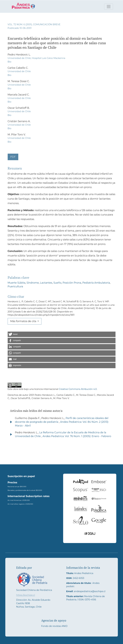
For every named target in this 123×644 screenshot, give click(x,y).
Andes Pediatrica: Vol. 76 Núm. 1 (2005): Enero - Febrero (77, 436)
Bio (10, 62)
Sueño (57, 283)
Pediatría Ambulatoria (96, 283)
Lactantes (46, 283)
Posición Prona (72, 283)
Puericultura (15, 286)
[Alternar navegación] (109, 7)
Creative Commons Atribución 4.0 (78, 389)
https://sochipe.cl (26, 595)
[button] (62, 334)
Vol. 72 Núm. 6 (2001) (20, 24)
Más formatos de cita (24, 321)
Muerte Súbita (17, 283)
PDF (13, 157)
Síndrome (33, 283)
